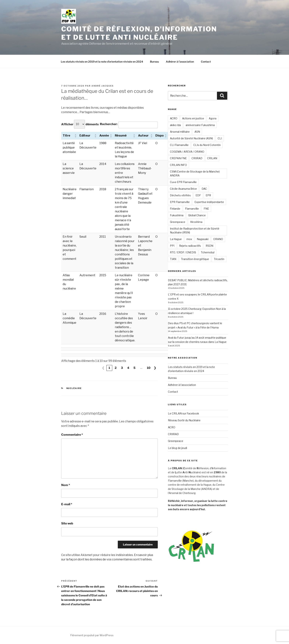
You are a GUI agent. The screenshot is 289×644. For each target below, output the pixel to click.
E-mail (67, 504)
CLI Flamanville (179, 145)
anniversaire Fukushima (200, 125)
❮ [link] (103, 368)
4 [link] (128, 368)
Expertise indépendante (209, 202)
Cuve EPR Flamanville (183, 182)
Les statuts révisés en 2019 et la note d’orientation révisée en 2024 (102, 62)
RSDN (209, 246)
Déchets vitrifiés (180, 195)
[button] (75, 136)
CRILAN (212, 158)
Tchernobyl (208, 252)
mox (189, 239)
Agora (213, 118)
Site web (67, 523)
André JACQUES (103, 86)
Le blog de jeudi (177, 448)
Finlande (175, 209)
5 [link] (134, 368)
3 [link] (122, 368)
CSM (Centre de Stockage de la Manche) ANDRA (195, 173)
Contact (206, 62)
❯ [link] (155, 368)
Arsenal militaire (180, 132)
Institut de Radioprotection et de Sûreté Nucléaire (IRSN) (195, 230)
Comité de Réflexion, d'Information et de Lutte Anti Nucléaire (139, 33)
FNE (206, 209)
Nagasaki (203, 239)
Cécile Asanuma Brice (183, 189)
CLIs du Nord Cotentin (207, 145)
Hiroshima (196, 222)
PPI (172, 246)
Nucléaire (74, 388)
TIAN (173, 259)
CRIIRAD (197, 158)
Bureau (154, 62)
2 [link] (116, 368)
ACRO (174, 118)
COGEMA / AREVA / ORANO (187, 152)
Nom (66, 485)
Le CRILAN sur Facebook (183, 413)
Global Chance (197, 215)
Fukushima (177, 215)
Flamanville (192, 209)
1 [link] (109, 368)
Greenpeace (178, 222)
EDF (198, 195)
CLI (220, 138)
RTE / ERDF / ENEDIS (183, 252)
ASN (197, 132)
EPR (208, 195)
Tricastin (219, 259)
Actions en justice (193, 118)
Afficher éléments (80, 124)
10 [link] (149, 368)
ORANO (218, 239)
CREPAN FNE (178, 158)
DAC (204, 189)
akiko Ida (175, 125)
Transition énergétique (195, 259)
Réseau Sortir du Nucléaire (184, 420)
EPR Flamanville (180, 202)
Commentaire (72, 435)
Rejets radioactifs (190, 246)
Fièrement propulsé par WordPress (92, 635)
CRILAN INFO (178, 165)
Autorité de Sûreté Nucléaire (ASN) (191, 138)
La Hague (176, 239)
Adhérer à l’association (180, 62)
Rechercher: (109, 124)
